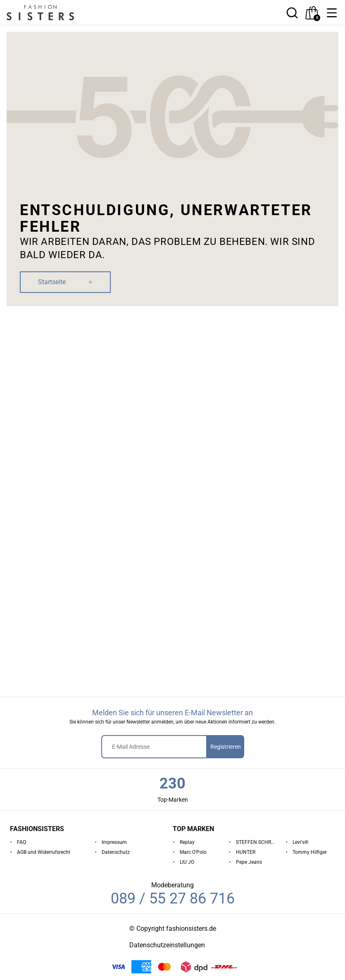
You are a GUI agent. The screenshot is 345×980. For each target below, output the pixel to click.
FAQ (21, 842)
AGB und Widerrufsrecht (44, 852)
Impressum (114, 842)
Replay (187, 842)
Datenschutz (116, 852)
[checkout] (312, 13)
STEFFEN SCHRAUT (257, 842)
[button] (332, 13)
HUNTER (246, 852)
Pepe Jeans (249, 862)
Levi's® (300, 842)
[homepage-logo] (50, 13)
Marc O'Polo (193, 852)
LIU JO (187, 862)
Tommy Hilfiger (310, 852)
